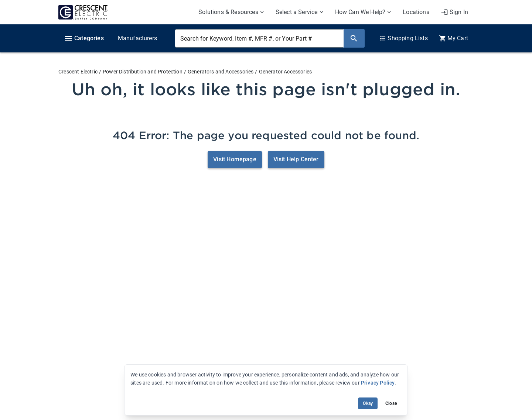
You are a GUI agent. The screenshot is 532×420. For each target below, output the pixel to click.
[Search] (354, 38)
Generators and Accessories (221, 72)
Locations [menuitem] (416, 12)
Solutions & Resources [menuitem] (228, 12)
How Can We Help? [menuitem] (360, 12)
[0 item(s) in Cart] (453, 38)
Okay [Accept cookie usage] (368, 403)
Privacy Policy (378, 383)
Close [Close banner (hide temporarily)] (391, 403)
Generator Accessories (286, 72)
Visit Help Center (296, 159)
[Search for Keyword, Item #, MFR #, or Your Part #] (259, 38)
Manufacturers (137, 38)
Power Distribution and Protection (143, 72)
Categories (84, 38)
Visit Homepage (235, 159)
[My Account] (454, 12)
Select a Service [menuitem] (297, 12)
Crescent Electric (78, 72)
